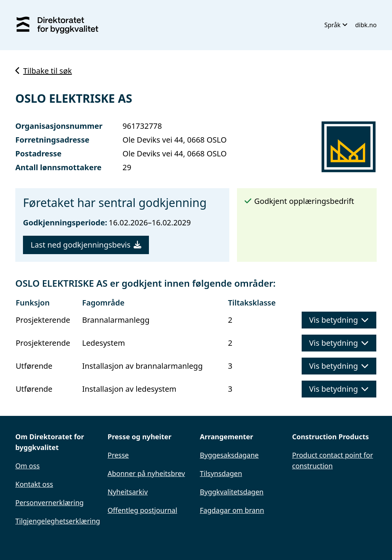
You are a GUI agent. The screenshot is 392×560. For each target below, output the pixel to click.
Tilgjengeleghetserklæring (58, 521)
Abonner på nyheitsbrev (146, 473)
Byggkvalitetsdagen (232, 492)
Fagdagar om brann (232, 510)
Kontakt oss (34, 484)
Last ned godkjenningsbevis (86, 245)
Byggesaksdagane (229, 455)
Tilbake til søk (44, 71)
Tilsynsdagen (221, 473)
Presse (118, 455)
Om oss (28, 466)
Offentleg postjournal (142, 510)
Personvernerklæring (50, 503)
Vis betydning (339, 320)
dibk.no (366, 25)
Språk (336, 25)
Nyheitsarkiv (128, 492)
